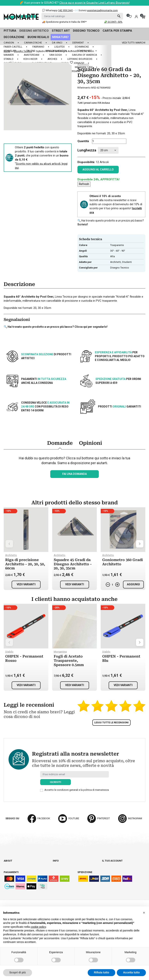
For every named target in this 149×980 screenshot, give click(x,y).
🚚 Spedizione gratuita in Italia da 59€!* (64, 22)
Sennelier (10, 51)
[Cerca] (82, 16)
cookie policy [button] (38, 927)
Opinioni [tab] (91, 443)
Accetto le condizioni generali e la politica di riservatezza (77, 790)
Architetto (83, 64)
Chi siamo (10, 864)
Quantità (83, 141)
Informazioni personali (118, 864)
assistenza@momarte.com (102, 10)
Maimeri (9, 55)
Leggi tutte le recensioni (111, 722)
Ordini (106, 868)
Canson (9, 43)
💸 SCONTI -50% (113, 22)
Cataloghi (10, 868)
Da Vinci (57, 43)
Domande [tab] (60, 443)
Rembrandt (84, 51)
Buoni (106, 878)
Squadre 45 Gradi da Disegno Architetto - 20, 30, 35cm (73, 564)
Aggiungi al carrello (98, 169)
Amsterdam (32, 55)
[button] (144, 913)
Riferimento (84, 88)
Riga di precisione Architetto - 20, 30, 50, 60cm (25, 564)
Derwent (78, 43)
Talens (31, 51)
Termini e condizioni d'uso (70, 871)
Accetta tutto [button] (131, 972)
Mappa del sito (63, 900)
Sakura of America (84, 55)
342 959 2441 (66, 10)
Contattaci (11, 871)
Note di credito (112, 871)
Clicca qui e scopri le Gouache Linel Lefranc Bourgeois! (94, 3)
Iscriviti (55, 782)
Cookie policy (62, 886)
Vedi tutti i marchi (134, 43)
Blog (7, 875)
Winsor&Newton (56, 51)
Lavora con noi (63, 896)
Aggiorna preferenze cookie (23, 878)
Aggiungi (133, 584)
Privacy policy (62, 882)
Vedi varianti (26, 584)
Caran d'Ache (33, 43)
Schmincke (82, 47)
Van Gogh (56, 55)
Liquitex (59, 47)
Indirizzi (107, 875)
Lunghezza (87, 150)
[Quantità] (109, 141)
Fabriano (38, 47)
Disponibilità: (86, 162)
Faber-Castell (13, 47)
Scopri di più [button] (18, 972)
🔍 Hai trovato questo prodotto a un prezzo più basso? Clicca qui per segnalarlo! (56, 327)
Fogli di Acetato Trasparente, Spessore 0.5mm (69, 660)
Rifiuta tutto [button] (102, 972)
